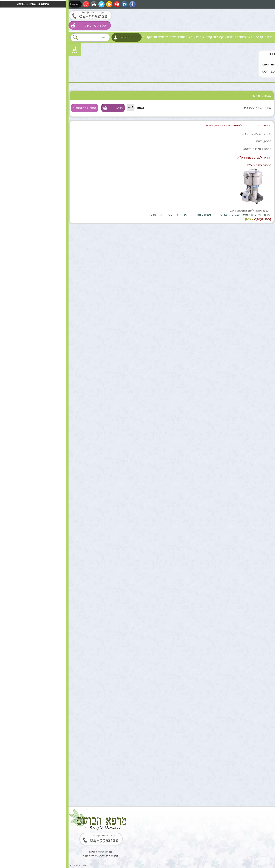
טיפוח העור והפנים (259, 103)
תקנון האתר (264, 200)
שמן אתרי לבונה (242, 540)
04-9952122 (25, 16)
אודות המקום (226, 37)
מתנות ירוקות (263, 173)
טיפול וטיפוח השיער (258, 120)
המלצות (266, 191)
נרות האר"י (264, 182)
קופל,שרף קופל (243, 720)
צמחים (267, 147)
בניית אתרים (10, 865)
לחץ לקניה (252, 70)
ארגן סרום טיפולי (241, 404)
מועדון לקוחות (61, 37)
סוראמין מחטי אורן (240, 585)
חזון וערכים (245, 37)
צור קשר (143, 37)
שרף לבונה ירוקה (241, 765)
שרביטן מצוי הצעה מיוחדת (227, 54)
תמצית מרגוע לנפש (240, 359)
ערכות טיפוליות (261, 138)
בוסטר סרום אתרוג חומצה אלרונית (240, 677)
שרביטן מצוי (98, 37)
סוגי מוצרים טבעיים (247, 94)
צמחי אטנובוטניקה (164, 37)
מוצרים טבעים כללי (259, 129)
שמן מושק (246, 269)
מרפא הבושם (265, 37)
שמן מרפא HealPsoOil (245, 497)
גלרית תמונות (206, 37)
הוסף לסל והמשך (16, 108)
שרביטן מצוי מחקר (122, 37)
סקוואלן (248, 630)
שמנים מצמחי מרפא (259, 112)
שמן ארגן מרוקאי (241, 314)
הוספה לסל (256, 300)
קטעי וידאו (187, 37)
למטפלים (265, 164)
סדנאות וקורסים (261, 156)
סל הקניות (81, 37)
